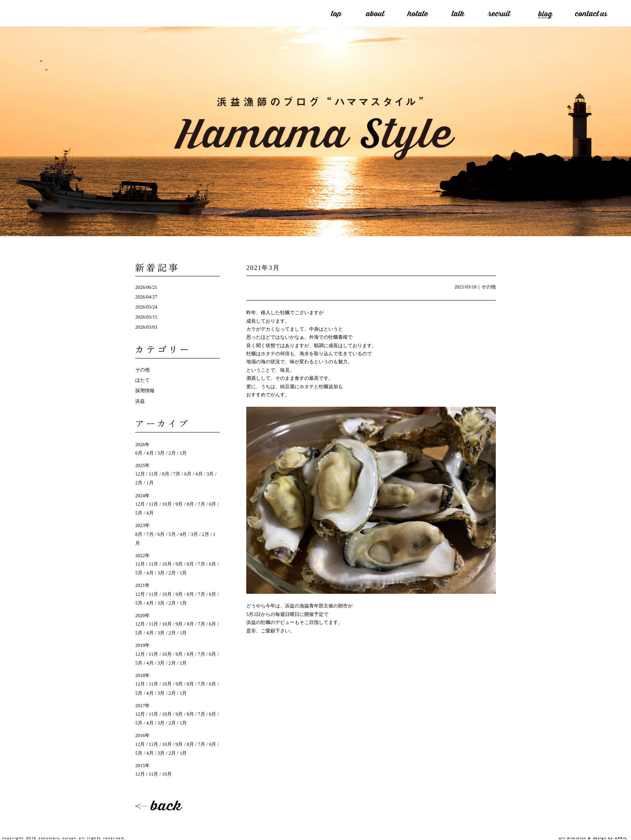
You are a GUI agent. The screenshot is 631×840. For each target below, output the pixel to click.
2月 (172, 453)
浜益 (140, 401)
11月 (154, 474)
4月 (150, 453)
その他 (489, 287)
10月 (167, 504)
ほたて (142, 380)
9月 (179, 504)
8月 (166, 474)
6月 (139, 453)
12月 (140, 474)
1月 (183, 453)
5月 (172, 534)
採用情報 (145, 391)
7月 (177, 474)
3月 (161, 453)
